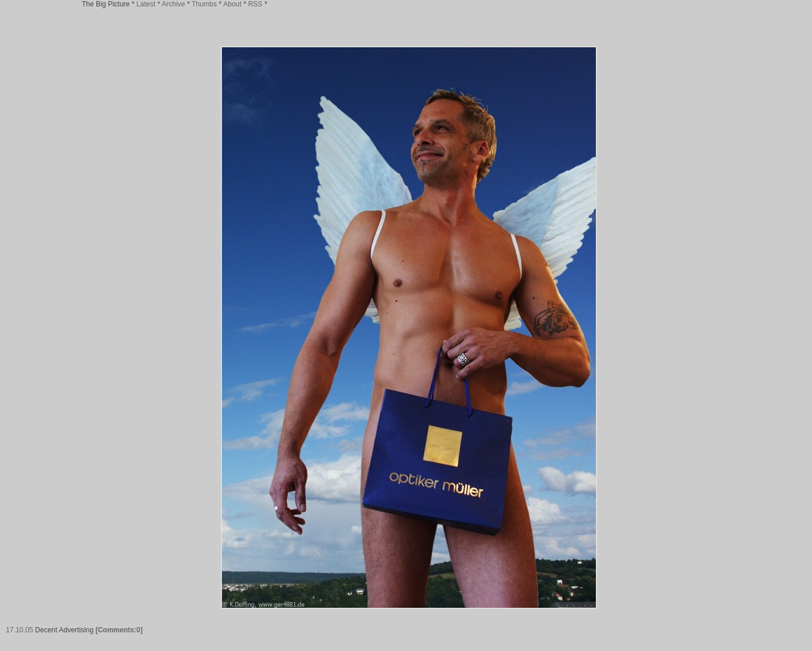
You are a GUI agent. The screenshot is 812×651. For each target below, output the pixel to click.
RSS (256, 4)
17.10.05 (20, 630)
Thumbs (204, 4)
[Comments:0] (119, 630)
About (232, 4)
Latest (146, 4)
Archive (173, 4)
